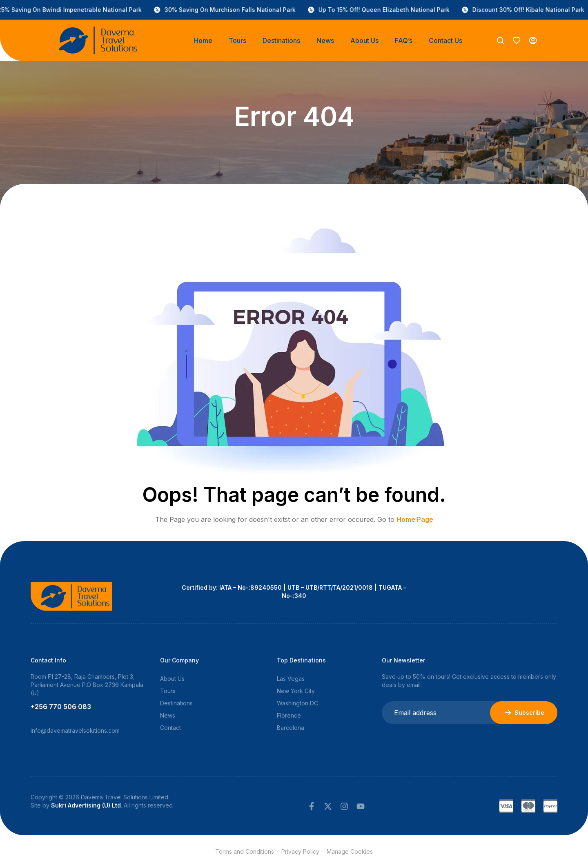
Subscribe (524, 713)
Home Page (415, 519)
